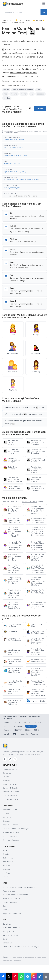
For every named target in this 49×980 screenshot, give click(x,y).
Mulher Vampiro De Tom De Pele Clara (12, 661)
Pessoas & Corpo (10, 769)
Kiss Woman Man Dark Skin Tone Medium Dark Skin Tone (36, 557)
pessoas (41, 94)
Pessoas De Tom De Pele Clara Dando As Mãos (36, 592)
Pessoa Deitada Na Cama (12, 625)
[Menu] (44, 4)
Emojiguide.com (8, 20)
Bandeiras (7, 773)
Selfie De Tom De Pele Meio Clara (36, 661)
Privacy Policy (8, 932)
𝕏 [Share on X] (9, 977)
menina (14, 94)
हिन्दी (14, 734)
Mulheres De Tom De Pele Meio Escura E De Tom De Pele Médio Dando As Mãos (13, 546)
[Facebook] (5, 759)
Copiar (40, 108)
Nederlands (18, 726)
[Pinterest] (15, 759)
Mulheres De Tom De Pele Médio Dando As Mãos (36, 521)
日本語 (28, 730)
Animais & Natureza (11, 792)
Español (17, 722)
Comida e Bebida (10, 836)
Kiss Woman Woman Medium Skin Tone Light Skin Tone (12, 557)
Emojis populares (10, 902)
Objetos (6, 777)
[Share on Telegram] (28, 977)
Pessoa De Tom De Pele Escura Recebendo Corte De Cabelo (36, 693)
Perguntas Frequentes (12, 914)
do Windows (8, 862)
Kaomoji (6, 910)
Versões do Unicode (11, 898)
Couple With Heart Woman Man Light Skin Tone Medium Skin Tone (12, 569)
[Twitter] (10, 759)
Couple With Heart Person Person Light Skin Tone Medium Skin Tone (36, 581)
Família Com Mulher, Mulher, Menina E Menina (13, 480)
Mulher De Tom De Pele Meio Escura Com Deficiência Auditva (35, 672)
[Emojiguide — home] (13, 4)
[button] (24, 138)
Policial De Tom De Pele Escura (35, 632)
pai (32, 94)
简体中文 (18, 730)
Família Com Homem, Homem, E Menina (36, 442)
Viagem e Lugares (10, 825)
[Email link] (46, 977)
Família (39, 20)
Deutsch (27, 722)
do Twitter (7, 865)
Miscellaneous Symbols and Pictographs (20, 196)
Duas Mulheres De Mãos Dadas (12, 487)
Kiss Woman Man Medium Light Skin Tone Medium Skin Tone (13, 510)
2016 (37, 76)
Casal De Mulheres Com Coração (12, 460)
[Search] (44, 12)
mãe (5, 94)
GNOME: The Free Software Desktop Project (21, 947)
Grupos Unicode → (10, 799)
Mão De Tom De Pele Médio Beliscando (12, 702)
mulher (24, 94)
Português (31, 726)
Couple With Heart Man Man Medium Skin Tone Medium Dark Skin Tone (35, 546)
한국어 (37, 730)
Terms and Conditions (12, 928)
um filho (7, 98)
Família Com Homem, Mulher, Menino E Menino (35, 470)
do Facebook (8, 858)
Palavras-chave (9, 891)
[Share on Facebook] (3, 977)
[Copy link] (40, 977)
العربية (7, 734)
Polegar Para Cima (34, 625)
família (6, 90)
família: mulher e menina (23, 90)
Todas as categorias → (12, 840)
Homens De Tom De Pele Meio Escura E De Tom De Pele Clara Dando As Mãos (36, 531)
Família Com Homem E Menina (34, 480)
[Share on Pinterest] (15, 977)
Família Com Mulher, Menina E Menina (36, 460)
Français (37, 722)
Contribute (7, 924)
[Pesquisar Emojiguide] (21, 12)
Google (6, 854)
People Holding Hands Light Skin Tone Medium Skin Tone (13, 580)
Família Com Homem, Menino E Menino (36, 451)
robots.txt (18, 961)
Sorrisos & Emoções (11, 788)
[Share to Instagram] (34, 977)
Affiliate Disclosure (10, 935)
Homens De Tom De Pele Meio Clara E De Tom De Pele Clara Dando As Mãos (36, 569)
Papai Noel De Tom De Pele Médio (12, 692)
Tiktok (5, 877)
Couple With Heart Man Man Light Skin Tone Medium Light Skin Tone (35, 510)
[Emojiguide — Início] (5, 746)
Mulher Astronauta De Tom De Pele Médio (12, 652)
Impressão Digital (36, 701)
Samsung (6, 869)
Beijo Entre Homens (10, 468)
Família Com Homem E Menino (11, 442)
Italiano (7, 726)
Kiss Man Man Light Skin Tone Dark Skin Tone (12, 521)
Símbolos (6, 780)
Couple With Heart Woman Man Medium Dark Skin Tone (12, 605)
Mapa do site (7, 961)
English (7, 722)
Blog (5, 906)
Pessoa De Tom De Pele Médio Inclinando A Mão (36, 683)
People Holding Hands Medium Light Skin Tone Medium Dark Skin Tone (12, 594)
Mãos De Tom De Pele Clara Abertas (13, 683)
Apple (5, 850)
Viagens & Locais (10, 784)
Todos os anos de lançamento (15, 895)
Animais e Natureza (11, 832)
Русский (8, 730)
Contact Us (7, 943)
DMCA (5, 939)
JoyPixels (6, 873)
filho (38, 90)
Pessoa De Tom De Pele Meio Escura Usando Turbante (35, 641)
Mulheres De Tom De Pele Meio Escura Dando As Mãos (36, 605)
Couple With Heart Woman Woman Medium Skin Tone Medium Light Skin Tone (12, 532)
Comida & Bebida (10, 796)
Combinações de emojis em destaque (19, 887)
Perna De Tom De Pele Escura (12, 639)
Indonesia (24, 734)
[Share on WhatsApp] (21, 977)
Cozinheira (10, 632)
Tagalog (34, 734)
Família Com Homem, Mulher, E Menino (35, 488)
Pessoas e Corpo (25, 20)
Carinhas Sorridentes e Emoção (16, 829)
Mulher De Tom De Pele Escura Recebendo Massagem (35, 652)
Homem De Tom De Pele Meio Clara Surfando (12, 670)
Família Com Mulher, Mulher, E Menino (13, 451)
